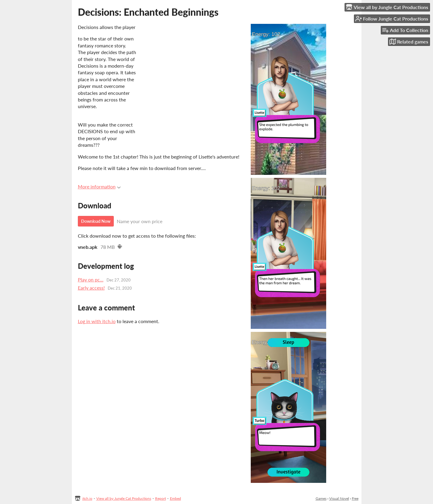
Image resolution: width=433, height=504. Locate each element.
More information (99, 186)
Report (161, 498)
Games (321, 498)
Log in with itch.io (97, 321)
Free (355, 498)
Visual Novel (339, 498)
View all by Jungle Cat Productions (124, 498)
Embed (175, 498)
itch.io (87, 498)
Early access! (91, 288)
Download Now (96, 221)
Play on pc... (91, 279)
